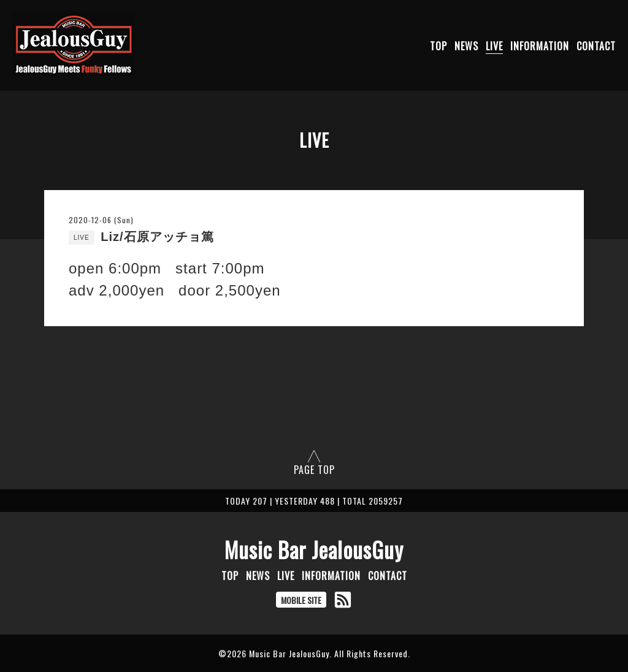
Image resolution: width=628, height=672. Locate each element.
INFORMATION (540, 46)
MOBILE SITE (301, 600)
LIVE (494, 46)
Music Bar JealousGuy (314, 549)
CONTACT (596, 46)
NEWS (466, 46)
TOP (438, 46)
